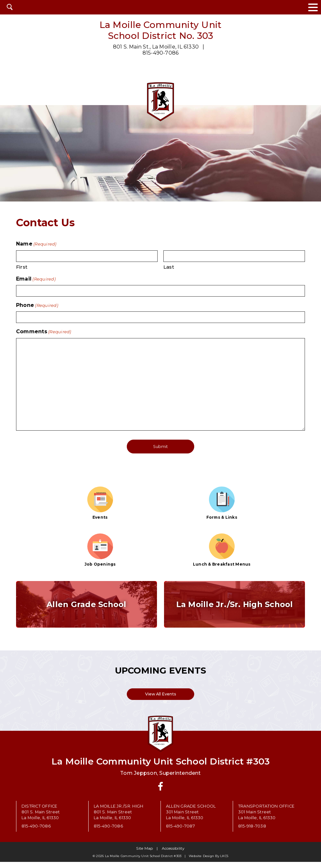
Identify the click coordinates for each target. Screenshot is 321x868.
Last (169, 267)
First (22, 267)
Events (100, 503)
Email (36, 279)
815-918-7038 (252, 832)
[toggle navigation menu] (313, 7)
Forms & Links (222, 503)
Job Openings (100, 550)
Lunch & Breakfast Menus (222, 550)
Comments (44, 331)
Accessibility (173, 854)
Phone (37, 305)
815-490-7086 (161, 53)
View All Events (161, 699)
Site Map (144, 854)
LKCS (224, 862)
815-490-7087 (180, 832)
